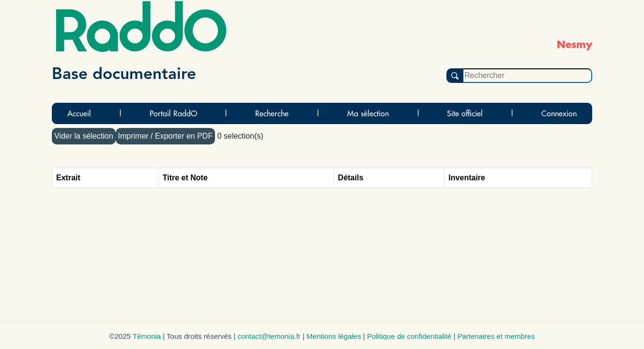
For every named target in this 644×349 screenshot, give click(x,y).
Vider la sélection (84, 136)
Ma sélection (368, 113)
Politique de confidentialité (409, 336)
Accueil (79, 113)
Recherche (272, 113)
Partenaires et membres (496, 336)
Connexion (559, 113)
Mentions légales (334, 336)
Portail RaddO (173, 113)
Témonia (147, 336)
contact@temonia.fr (269, 336)
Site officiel (465, 113)
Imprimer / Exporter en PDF (166, 136)
